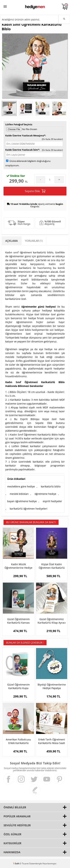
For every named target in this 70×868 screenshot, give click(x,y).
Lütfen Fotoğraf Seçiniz (19, 124)
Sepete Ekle (35, 191)
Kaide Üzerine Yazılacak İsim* (22, 150)
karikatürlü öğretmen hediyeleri (29, 509)
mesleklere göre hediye (21, 486)
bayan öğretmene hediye (22, 501)
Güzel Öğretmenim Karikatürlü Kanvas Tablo (18, 621)
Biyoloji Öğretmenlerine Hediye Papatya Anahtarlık (52, 686)
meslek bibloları (19, 494)
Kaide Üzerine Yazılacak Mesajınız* (25, 135)
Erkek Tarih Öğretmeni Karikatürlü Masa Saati (52, 741)
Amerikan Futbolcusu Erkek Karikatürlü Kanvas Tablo (18, 741)
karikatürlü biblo (51, 486)
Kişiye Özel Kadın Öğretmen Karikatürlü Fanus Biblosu (52, 566)
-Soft (16, 864)
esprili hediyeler (52, 501)
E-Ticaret (24, 864)
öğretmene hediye (45, 494)
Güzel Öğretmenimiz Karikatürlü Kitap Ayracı (52, 621)
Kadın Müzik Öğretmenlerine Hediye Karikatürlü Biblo (18, 566)
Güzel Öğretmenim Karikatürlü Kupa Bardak (18, 686)
